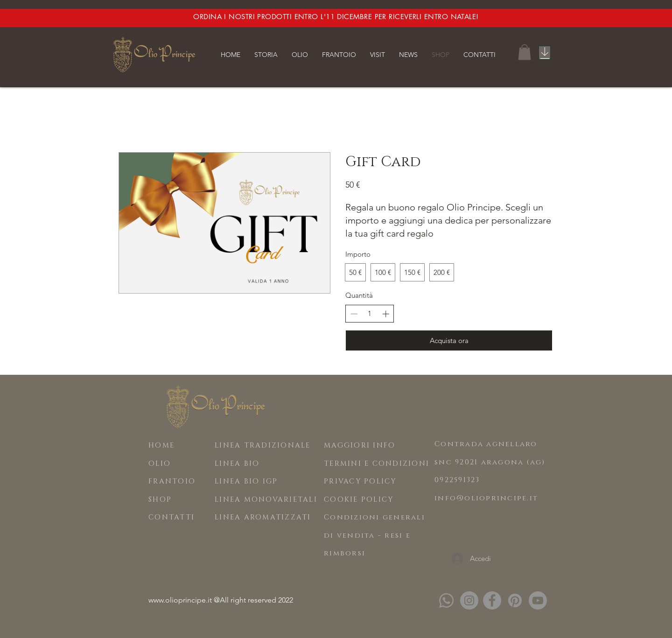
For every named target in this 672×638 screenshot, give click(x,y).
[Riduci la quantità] (354, 314)
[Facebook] (492, 600)
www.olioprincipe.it (180, 600)
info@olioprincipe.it (486, 498)
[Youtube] (538, 600)
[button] (266, 55)
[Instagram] (469, 600)
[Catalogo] (545, 53)
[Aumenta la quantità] (386, 314)
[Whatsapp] (446, 600)
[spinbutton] (370, 313)
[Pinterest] (515, 600)
